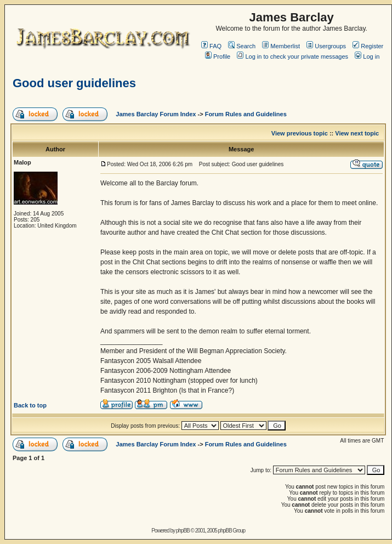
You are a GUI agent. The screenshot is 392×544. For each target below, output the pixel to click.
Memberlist (281, 46)
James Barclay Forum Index (156, 114)
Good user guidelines (74, 83)
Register (368, 46)
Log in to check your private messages (292, 56)
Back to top (30, 405)
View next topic (357, 133)
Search (242, 46)
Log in (367, 56)
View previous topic (300, 133)
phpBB (183, 531)
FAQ (211, 46)
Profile (218, 56)
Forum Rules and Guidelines (246, 114)
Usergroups (326, 46)
